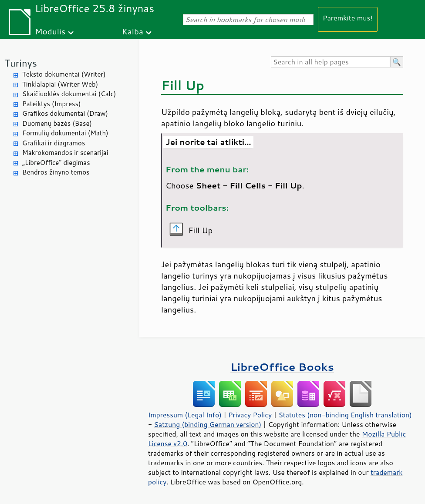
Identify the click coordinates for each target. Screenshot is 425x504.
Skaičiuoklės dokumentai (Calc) (69, 94)
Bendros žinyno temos (56, 172)
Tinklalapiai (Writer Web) (60, 84)
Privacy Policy (250, 415)
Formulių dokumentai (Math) (65, 133)
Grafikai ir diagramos (54, 143)
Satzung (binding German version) (208, 424)
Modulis (50, 31)
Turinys (21, 63)
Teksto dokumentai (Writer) (64, 74)
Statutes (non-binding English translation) (345, 415)
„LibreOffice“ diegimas (56, 163)
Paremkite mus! (348, 18)
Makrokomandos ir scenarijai (65, 153)
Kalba (133, 31)
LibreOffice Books (282, 367)
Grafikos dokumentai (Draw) (65, 113)
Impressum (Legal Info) (185, 415)
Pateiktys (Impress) (51, 104)
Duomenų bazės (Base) (57, 123)
